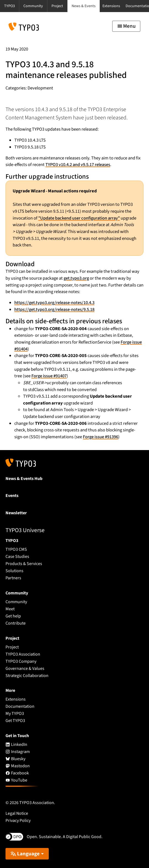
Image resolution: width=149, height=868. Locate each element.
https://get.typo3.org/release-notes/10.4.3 (54, 303)
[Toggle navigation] (126, 26)
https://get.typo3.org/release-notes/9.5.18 (54, 310)
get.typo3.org (76, 278)
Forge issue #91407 (49, 376)
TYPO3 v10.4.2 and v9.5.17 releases (78, 165)
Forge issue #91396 (101, 437)
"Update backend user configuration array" (79, 218)
